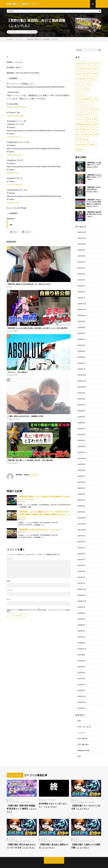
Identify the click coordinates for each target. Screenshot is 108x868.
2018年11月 (82, 694)
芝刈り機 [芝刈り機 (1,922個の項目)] (85, 140)
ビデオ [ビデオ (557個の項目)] (86, 114)
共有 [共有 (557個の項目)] (90, 119)
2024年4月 (81, 349)
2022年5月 (81, 484)
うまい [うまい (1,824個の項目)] (79, 84)
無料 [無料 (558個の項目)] (91, 135)
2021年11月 (82, 519)
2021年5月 (81, 554)
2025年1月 (81, 297)
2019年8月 (81, 648)
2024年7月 (81, 332)
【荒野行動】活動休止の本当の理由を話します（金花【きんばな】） (29, 284)
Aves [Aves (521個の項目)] (98, 64)
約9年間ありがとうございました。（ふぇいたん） (53, 796)
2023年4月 (81, 419)
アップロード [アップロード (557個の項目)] (81, 94)
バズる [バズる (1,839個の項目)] (79, 114)
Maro (79, 712)
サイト (9, 600)
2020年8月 (81, 607)
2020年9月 (81, 601)
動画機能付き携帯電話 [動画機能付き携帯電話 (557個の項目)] (84, 124)
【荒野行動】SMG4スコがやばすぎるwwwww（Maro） (94, 190)
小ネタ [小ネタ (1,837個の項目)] (95, 129)
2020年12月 (82, 583)
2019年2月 (81, 677)
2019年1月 (81, 683)
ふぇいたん (23, 32)
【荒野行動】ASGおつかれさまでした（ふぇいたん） (40, 530)
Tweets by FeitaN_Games (17, 107)
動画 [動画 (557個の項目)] (95, 119)
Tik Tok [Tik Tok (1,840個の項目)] (95, 69)
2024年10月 (82, 314)
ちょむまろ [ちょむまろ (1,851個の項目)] (87, 84)
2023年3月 (81, 425)
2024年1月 (81, 367)
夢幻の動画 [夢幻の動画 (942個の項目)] (86, 129)
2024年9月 (81, 320)
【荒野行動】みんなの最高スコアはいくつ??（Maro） (94, 177)
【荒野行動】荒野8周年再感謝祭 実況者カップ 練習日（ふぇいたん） (22, 800)
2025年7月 (81, 262)
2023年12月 (82, 373)
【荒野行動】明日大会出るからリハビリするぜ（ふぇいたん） (21, 837)
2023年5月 (81, 414)
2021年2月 (81, 572)
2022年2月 (81, 501)
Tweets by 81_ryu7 (14, 155)
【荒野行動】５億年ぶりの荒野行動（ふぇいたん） (86, 837)
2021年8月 (81, 536)
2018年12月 (82, 689)
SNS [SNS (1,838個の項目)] (89, 69)
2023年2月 (81, 431)
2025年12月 (82, 232)
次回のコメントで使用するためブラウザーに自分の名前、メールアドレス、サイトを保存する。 (38, 611)
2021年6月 (81, 548)
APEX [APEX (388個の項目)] (92, 64)
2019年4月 (81, 665)
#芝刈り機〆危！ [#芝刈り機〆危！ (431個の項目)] (82, 64)
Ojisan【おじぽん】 (84, 718)
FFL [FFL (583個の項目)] (78, 69)
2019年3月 (81, 671)
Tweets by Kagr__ (14, 203)
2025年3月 (81, 285)
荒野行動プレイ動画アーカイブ (31, 860)
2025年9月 (81, 250)
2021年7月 (81, 542)
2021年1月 (81, 577)
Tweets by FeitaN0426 (16, 116)
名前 (9, 581)
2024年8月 (81, 326)
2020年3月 (81, 636)
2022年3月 (81, 496)
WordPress (57, 863)
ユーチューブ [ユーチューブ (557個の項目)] (81, 119)
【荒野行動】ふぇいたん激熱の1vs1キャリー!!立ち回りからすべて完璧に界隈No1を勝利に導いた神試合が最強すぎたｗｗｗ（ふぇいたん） (44, 515)
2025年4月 (81, 279)
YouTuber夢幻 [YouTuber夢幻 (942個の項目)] (81, 79)
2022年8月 (81, 466)
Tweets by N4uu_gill (15, 185)
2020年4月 (81, 630)
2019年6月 (81, 653)
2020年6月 (81, 618)
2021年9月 (81, 531)
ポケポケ (53, 791)
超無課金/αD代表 (14, 419)
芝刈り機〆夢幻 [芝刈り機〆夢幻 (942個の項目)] (82, 145)
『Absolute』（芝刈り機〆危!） (18, 372)
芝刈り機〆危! (13, 375)
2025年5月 (81, 273)
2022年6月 (81, 478)
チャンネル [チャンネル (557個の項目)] (80, 109)
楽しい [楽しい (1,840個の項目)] (79, 135)
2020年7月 (81, 613)
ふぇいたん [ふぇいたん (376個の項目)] (80, 89)
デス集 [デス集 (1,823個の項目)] (89, 109)
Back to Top (54, 852)
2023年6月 (81, 408)
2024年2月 (81, 361)
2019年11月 (82, 642)
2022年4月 (81, 490)
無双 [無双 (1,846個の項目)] (85, 135)
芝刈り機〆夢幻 (13, 331)
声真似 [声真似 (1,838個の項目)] (96, 124)
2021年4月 (81, 560)
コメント (10, 559)
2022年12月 (82, 443)
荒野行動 (32, 32)
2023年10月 (82, 384)
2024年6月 (81, 338)
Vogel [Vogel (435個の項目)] (87, 74)
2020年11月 (82, 589)
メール (10, 590)
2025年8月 (81, 256)
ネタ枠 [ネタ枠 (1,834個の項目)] (96, 109)
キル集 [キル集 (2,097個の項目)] (95, 99)
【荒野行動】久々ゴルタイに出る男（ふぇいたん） (86, 798)
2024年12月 (82, 303)
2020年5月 (81, 624)
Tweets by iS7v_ (13, 173)
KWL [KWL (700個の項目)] (83, 69)
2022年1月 (81, 507)
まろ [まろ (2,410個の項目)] (88, 89)
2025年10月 (82, 244)
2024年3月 (81, 355)
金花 (10, 287)
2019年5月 (81, 659)
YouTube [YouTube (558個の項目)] (94, 74)
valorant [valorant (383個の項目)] (79, 74)
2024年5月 (81, 343)
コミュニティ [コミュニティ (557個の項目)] (88, 104)
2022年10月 (82, 455)
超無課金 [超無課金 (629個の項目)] (79, 150)
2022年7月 (81, 472)
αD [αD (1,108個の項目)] (90, 79)
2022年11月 (82, 449)
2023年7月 (81, 402)
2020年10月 (82, 595)
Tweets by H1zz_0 (14, 137)
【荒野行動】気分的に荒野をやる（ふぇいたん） (53, 837)
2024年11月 (82, 308)
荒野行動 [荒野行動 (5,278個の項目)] (92, 145)
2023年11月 (82, 379)
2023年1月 (81, 437)
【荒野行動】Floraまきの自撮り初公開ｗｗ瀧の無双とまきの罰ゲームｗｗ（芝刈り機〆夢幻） (38, 328)
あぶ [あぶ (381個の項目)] (95, 79)
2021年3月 (81, 566)
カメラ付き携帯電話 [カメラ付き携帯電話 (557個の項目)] (83, 99)
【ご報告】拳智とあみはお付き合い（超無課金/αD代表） (26, 416)
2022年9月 (81, 460)
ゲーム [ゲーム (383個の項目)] (79, 104)
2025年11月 (82, 238)
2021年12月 (82, 513)
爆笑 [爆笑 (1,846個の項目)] (97, 135)
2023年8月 (81, 396)
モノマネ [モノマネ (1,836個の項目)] (94, 114)
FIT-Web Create (37, 863)
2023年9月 (81, 390)
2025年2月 (81, 291)
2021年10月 (82, 525)
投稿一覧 (33, 475)
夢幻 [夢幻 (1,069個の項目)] (78, 129)
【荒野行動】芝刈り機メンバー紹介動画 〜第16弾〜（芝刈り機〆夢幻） (30, 460)
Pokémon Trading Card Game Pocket (19, 793)
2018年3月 (81, 700)
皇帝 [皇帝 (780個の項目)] (78, 140)
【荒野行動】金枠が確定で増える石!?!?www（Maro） (94, 214)
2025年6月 (81, 267)
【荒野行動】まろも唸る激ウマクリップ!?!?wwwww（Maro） (94, 165)
